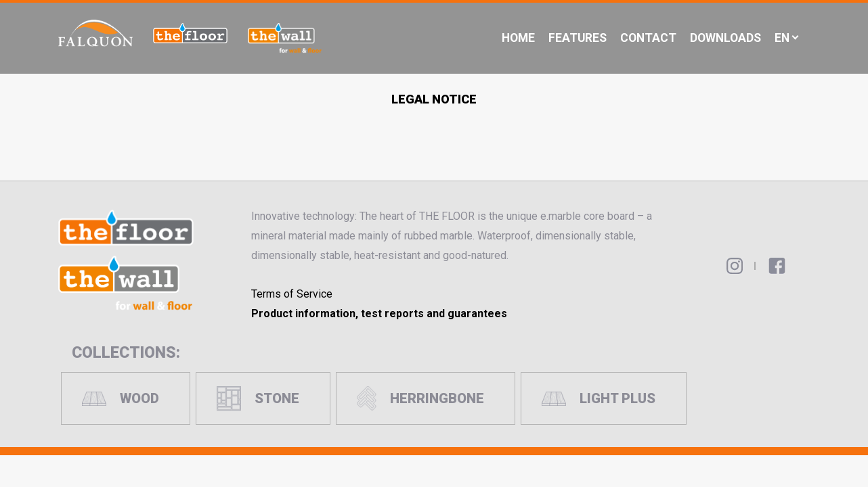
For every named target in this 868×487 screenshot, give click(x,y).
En (782, 38)
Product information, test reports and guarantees (379, 314)
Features (578, 38)
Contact (648, 38)
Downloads (725, 38)
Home (518, 38)
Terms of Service (292, 294)
